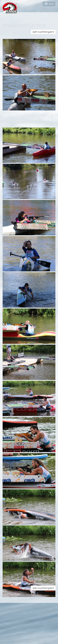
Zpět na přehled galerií (43, 32)
